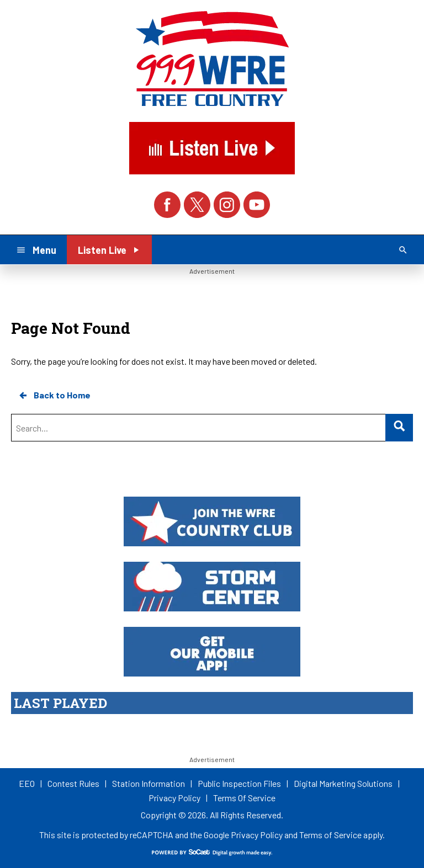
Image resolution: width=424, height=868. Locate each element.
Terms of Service (330, 835)
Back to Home (54, 395)
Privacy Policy (257, 835)
